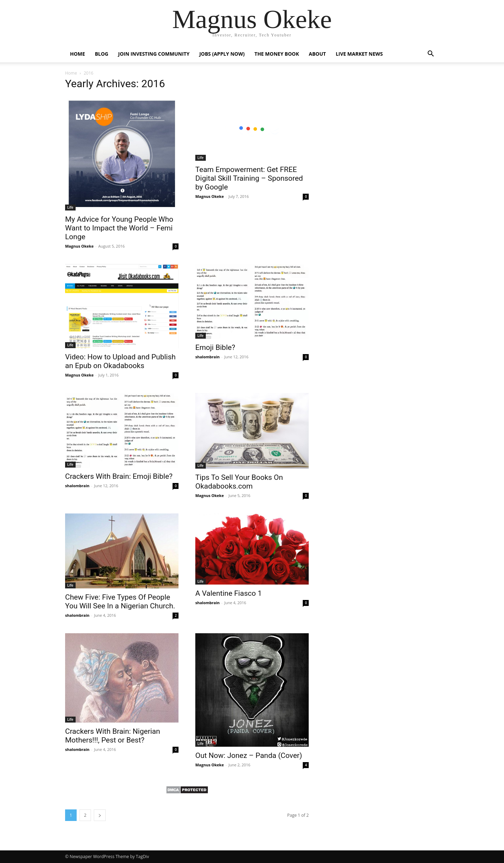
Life (70, 207)
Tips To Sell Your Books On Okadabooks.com (239, 482)
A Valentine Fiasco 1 (229, 593)
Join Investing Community (154, 54)
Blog (102, 54)
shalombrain (208, 357)
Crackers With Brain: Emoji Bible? (119, 476)
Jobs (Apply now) (222, 54)
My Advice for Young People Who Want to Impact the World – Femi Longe (119, 228)
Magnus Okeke (79, 246)
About (317, 54)
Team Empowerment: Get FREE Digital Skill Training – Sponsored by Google (249, 178)
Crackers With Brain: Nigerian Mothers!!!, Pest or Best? (113, 736)
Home (78, 54)
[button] (430, 54)
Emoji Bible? (215, 347)
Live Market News (359, 54)
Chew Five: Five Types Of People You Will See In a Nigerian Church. (120, 602)
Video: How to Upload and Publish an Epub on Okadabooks (120, 361)
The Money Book (277, 54)
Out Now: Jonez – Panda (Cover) (249, 755)
